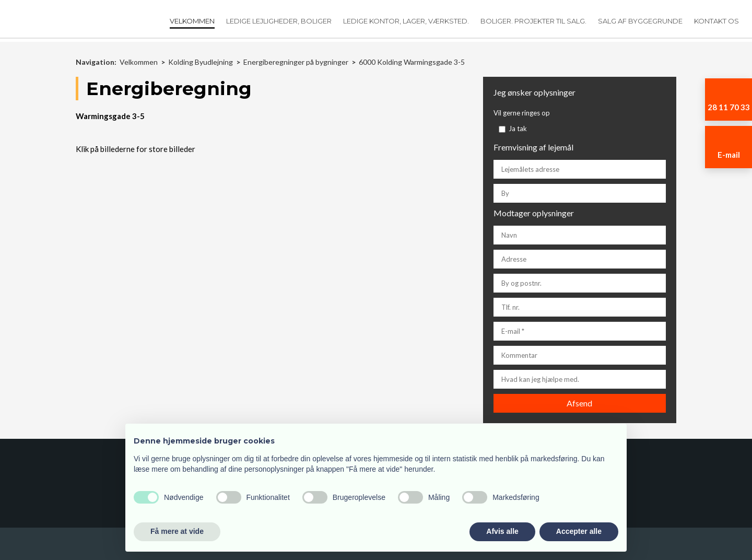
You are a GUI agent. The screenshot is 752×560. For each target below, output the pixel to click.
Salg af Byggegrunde (640, 21)
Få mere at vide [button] (177, 531)
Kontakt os (716, 21)
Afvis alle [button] (502, 531)
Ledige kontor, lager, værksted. (406, 21)
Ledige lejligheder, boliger (279, 21)
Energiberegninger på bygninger (297, 62)
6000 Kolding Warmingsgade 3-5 (412, 62)
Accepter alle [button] (579, 531)
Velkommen (192, 21)
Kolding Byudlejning (201, 62)
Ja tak (518, 129)
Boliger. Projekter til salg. (533, 21)
